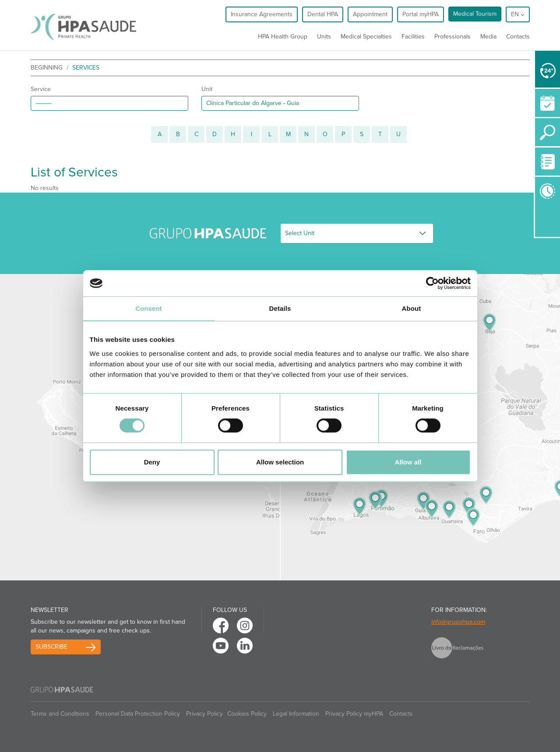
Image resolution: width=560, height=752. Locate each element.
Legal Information (296, 714)
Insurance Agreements (262, 14)
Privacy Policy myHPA (354, 714)
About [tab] (412, 308)
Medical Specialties (366, 37)
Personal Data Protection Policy (138, 714)
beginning (47, 68)
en (518, 14)
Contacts (518, 37)
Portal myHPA (421, 14)
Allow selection (280, 462)
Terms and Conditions (60, 714)
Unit (207, 89)
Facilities (413, 37)
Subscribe (51, 647)
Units (324, 37)
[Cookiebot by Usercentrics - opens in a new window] (432, 283)
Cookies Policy (247, 714)
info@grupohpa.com (458, 622)
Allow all (408, 462)
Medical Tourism (475, 14)
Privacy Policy (204, 714)
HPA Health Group (283, 37)
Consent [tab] (149, 308)
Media (488, 37)
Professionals (453, 37)
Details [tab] (280, 308)
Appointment (370, 14)
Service (41, 89)
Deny (152, 462)
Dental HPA (323, 14)
